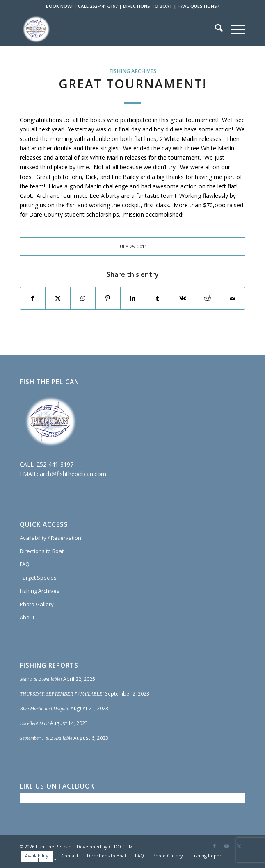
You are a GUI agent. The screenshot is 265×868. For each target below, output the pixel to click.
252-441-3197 (55, 464)
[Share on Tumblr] (158, 298)
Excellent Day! (34, 723)
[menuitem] (215, 29)
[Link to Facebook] (215, 846)
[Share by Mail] (233, 298)
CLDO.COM (121, 846)
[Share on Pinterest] (108, 298)
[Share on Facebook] (33, 298)
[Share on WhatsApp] (83, 298)
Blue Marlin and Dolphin (45, 709)
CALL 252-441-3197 (98, 6)
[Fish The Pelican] (110, 29)
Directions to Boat (42, 551)
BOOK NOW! (59, 6)
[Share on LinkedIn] (133, 298)
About (27, 617)
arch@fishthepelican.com (73, 474)
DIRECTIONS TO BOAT (148, 6)
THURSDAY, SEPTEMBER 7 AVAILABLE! (62, 694)
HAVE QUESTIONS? (199, 6)
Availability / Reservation (50, 538)
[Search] (215, 29)
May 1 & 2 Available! (41, 679)
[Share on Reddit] (208, 298)
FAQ (25, 564)
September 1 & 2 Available (46, 738)
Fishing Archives (133, 71)
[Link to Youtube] (227, 846)
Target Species (38, 578)
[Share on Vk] (183, 298)
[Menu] (234, 29)
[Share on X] (58, 298)
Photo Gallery (37, 604)
